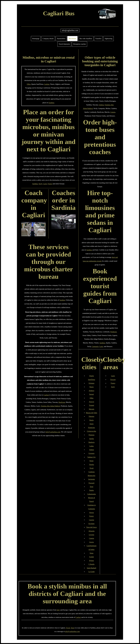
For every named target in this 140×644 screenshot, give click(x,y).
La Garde (91, 572)
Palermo (91, 416)
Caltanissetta (92, 494)
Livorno (91, 535)
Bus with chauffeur (86, 39)
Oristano (92, 383)
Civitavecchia (92, 431)
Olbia (29, 84)
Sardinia (51, 103)
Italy (58, 610)
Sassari (92, 394)
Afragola (92, 531)
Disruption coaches (80, 44)
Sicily (40, 184)
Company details (48, 39)
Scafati (91, 557)
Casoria (91, 520)
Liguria (113, 112)
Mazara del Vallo (91, 413)
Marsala (91, 409)
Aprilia (92, 439)
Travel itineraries (64, 44)
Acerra (92, 542)
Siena (91, 553)
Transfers (98, 39)
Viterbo (92, 464)
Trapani (91, 405)
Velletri (91, 450)
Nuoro (92, 387)
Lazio (45, 184)
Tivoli (92, 468)
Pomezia (92, 435)
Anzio (92, 424)
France (50, 184)
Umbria (101, 105)
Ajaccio (92, 402)
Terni (91, 487)
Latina (92, 446)
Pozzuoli (91, 483)
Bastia (91, 420)
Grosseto (92, 453)
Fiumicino (92, 428)
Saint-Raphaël (92, 568)
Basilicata (62, 402)
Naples (91, 490)
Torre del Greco (92, 527)
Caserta (92, 538)
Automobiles (61, 39)
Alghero (92, 391)
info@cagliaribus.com (70, 30)
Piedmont (113, 332)
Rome (91, 461)
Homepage (36, 39)
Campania (95, 346)
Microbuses (72, 39)
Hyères (92, 561)
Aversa (92, 513)
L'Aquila (92, 564)
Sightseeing (108, 39)
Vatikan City (91, 457)
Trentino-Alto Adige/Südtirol (50, 406)
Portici (91, 516)
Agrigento (91, 479)
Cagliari (47, 84)
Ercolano (91, 524)
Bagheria (91, 442)
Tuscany (113, 380)
